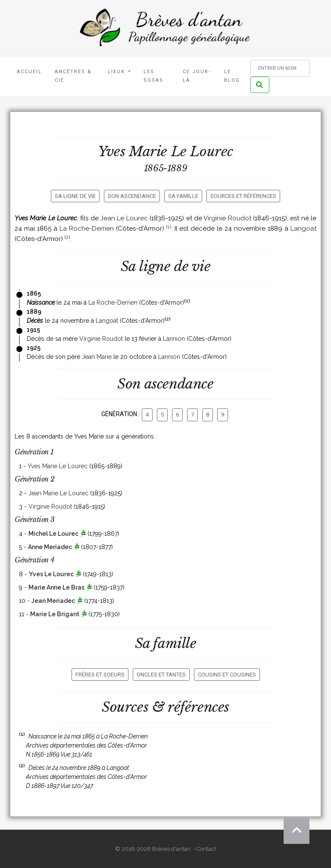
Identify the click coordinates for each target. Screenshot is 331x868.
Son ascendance (132, 196)
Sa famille (183, 196)
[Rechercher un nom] (280, 68)
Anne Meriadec (50, 547)
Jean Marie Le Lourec (58, 493)
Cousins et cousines (227, 675)
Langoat (303, 229)
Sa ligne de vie (75, 196)
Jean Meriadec (53, 601)
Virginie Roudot (227, 218)
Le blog (232, 76)
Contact (206, 849)
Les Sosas (153, 76)
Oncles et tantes (161, 675)
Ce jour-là (197, 76)
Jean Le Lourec (124, 218)
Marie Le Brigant (55, 614)
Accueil (29, 72)
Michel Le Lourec (53, 534)
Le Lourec (202, 151)
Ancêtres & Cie (73, 76)
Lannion (174, 339)
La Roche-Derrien (87, 229)
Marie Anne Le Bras (56, 587)
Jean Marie (97, 357)
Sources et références (243, 196)
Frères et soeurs (100, 675)
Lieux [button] (117, 72)
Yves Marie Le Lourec (58, 466)
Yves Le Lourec (51, 574)
